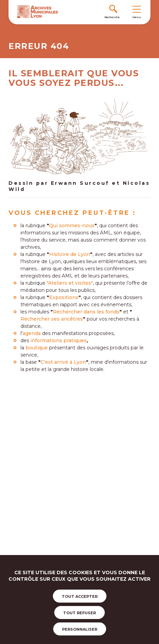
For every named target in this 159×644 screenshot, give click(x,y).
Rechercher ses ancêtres (52, 319)
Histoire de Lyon (70, 254)
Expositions (64, 297)
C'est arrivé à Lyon (63, 362)
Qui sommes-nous (72, 226)
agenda (32, 333)
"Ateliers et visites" (70, 283)
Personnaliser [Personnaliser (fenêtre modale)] (80, 629)
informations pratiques (59, 340)
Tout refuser (79, 613)
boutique (37, 348)
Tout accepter (80, 596)
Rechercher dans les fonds (86, 312)
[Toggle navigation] (136, 9)
